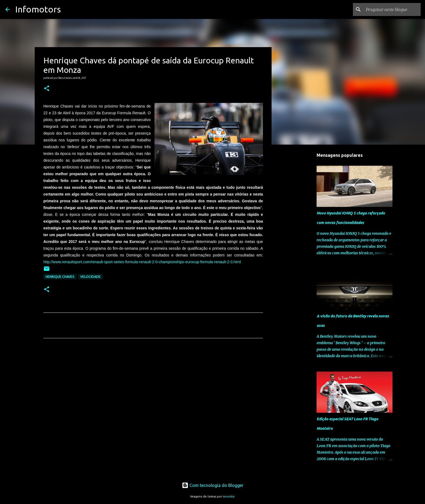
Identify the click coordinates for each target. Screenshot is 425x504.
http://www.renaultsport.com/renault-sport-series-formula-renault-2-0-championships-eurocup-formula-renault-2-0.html (142, 262)
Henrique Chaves (60, 277)
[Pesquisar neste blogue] (392, 9)
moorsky (229, 496)
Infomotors (38, 9)
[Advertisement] (153, 393)
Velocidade (90, 277)
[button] (47, 89)
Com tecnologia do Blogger (213, 485)
